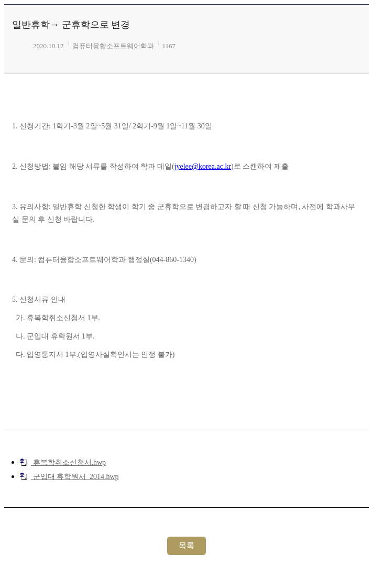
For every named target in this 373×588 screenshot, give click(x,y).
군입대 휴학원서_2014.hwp (69, 476)
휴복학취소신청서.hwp (63, 462)
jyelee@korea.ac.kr (203, 166)
